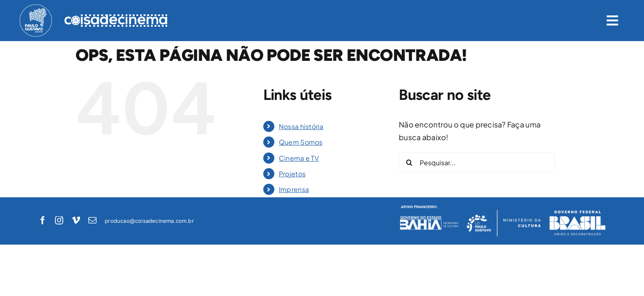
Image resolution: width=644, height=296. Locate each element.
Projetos (292, 174)
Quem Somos (301, 142)
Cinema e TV (299, 158)
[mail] (92, 220)
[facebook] (43, 220)
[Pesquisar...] (477, 162)
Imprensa (294, 189)
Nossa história (301, 126)
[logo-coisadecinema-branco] (116, 18)
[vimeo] (76, 220)
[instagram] (59, 220)
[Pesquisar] (409, 162)
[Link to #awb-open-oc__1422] (612, 21)
